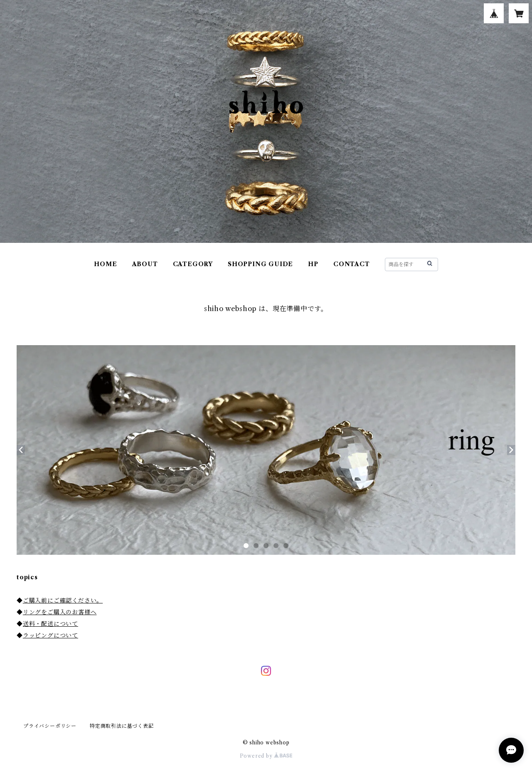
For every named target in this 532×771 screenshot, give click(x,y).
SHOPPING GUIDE (260, 264)
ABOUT (145, 264)
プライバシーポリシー (50, 726)
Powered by (266, 756)
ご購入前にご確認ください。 (63, 600)
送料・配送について (50, 624)
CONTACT (352, 264)
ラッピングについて (50, 635)
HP (313, 264)
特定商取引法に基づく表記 (122, 726)
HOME (105, 264)
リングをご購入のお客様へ (60, 612)
